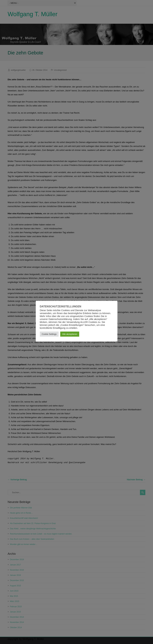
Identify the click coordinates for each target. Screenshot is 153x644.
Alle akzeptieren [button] (70, 334)
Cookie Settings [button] (49, 334)
